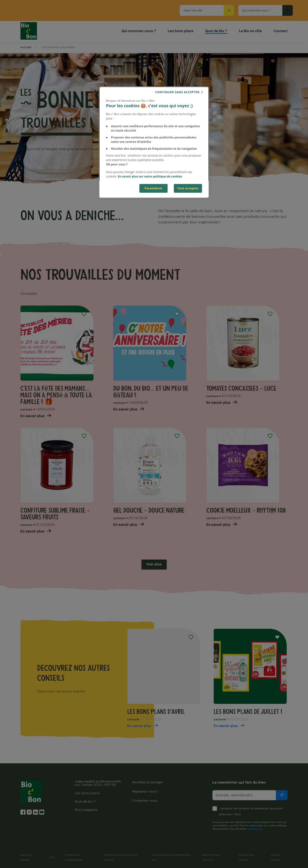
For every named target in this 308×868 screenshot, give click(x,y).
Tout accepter (188, 188)
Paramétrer (153, 188)
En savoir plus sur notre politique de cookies (150, 176)
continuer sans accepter (177, 92)
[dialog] (154, 142)
